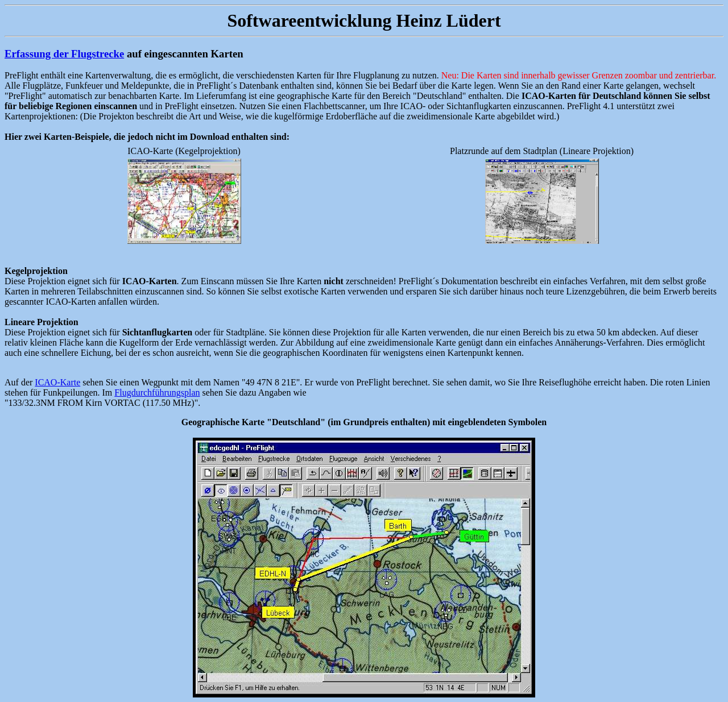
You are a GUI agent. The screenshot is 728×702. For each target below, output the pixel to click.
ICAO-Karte (57, 382)
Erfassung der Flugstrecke (64, 54)
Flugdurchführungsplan (157, 392)
